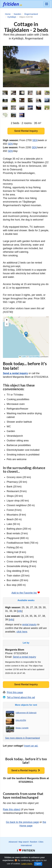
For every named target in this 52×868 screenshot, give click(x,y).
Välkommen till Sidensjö (26, 713)
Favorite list (27, 856)
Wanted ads (9, 856)
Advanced (13, 842)
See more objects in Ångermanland (22, 738)
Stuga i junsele (22, 728)
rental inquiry (29, 625)
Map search (24, 842)
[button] (26, 334)
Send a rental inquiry (15, 373)
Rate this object (12, 809)
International (26, 845)
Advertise (37, 856)
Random (34, 842)
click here (22, 632)
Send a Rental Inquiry (26, 770)
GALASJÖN (21, 720)
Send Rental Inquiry (26, 131)
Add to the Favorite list (26, 593)
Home (45, 856)
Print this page (15, 692)
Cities (41, 842)
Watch (18, 856)
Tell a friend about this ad (21, 697)
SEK (35, 140)
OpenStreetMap (34, 357)
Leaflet (23, 357)
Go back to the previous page (22, 822)
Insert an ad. (31, 746)
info (20, 611)
